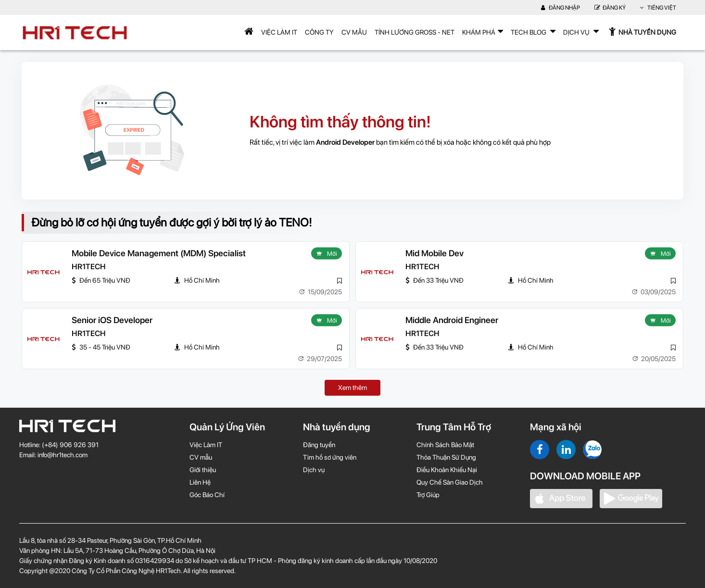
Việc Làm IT (279, 32)
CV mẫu (354, 32)
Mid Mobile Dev (434, 253)
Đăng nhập (560, 8)
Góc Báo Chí (207, 495)
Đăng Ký (610, 8)
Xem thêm (352, 388)
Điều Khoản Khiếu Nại (447, 470)
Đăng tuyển (319, 445)
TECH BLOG (533, 31)
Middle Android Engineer (452, 320)
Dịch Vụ (581, 31)
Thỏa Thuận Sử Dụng (446, 457)
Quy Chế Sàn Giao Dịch (450, 482)
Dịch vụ (314, 470)
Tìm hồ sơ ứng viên (330, 457)
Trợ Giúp (428, 495)
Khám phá (483, 31)
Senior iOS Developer (112, 320)
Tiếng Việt (658, 8)
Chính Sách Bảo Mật (445, 445)
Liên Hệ (200, 482)
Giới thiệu (203, 470)
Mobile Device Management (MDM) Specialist (159, 253)
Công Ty (319, 32)
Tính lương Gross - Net (415, 32)
